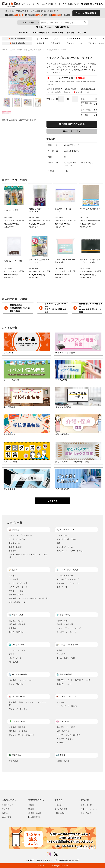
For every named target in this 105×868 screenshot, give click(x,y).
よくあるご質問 (61, 809)
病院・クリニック (74, 43)
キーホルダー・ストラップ (68, 579)
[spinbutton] (68, 99)
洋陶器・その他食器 (65, 624)
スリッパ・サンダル (17, 650)
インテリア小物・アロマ (67, 539)
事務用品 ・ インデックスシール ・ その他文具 (28, 598)
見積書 (31, 805)
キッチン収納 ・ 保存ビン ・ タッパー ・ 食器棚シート (28, 556)
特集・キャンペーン (89, 809)
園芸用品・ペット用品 (18, 731)
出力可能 (60, 15)
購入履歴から (62, 27)
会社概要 (30, 860)
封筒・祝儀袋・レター (18, 602)
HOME (5, 50)
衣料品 (12, 654)
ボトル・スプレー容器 (66, 658)
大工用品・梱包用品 (17, 727)
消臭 (56, 39)
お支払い (6, 813)
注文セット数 (62, 99)
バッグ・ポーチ (15, 658)
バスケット (91, 39)
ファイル (13, 576)
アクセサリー (62, 654)
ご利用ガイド (60, 4)
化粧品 (59, 650)
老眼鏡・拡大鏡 (63, 761)
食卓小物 (13, 628)
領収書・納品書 (35, 813)
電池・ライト (62, 587)
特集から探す (58, 33)
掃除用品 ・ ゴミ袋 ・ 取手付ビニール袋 (73, 680)
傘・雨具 (60, 743)
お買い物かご (86, 813)
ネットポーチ (42, 39)
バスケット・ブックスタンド (21, 535)
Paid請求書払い (35, 817)
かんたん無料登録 (85, 13)
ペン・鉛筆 (13, 579)
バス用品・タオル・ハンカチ (21, 680)
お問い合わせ (73, 4)
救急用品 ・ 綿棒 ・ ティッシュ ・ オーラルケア (28, 704)
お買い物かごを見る (92, 4)
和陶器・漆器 (62, 621)
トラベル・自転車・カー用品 (68, 735)
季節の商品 (13, 761)
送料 (14, 15)
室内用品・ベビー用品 (66, 727)
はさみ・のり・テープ (18, 587)
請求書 (31, 809)
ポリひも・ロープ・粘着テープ (22, 735)
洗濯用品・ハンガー (65, 684)
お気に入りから (44, 27)
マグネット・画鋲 (16, 591)
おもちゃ (60, 702)
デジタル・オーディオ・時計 (68, 583)
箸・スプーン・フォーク (67, 632)
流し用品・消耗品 (16, 621)
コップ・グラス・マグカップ (68, 628)
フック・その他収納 (17, 539)
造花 (58, 543)
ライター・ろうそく (65, 739)
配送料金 (6, 809)
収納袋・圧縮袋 (15, 547)
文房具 (13, 50)
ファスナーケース (72, 39)
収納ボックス (14, 543)
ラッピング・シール (65, 547)
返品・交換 (7, 817)
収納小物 (13, 551)
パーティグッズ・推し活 (67, 706)
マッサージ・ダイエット (19, 709)
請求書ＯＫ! (36, 15)
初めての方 (82, 33)
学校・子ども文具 (26, 50)
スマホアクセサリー (65, 576)
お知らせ (71, 33)
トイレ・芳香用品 (16, 684)
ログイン (36, 4)
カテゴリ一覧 (86, 805)
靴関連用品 (13, 662)
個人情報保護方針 (45, 860)
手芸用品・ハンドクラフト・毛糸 (70, 551)
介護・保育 (56, 43)
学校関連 (40, 43)
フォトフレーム (63, 535)
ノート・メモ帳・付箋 (18, 583)
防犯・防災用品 (63, 731)
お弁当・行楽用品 (16, 632)
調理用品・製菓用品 (17, 624)
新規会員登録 (47, 4)
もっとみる (53, 501)
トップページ (24, 33)
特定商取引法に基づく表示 (67, 860)
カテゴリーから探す (41, 33)
